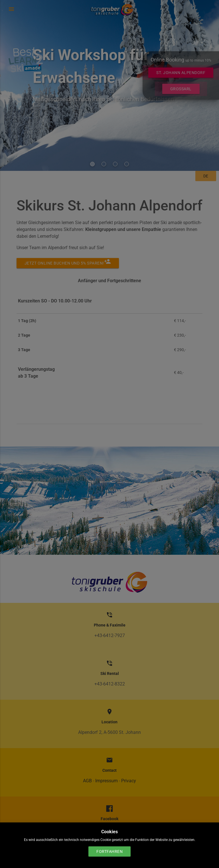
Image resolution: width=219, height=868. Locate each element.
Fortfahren (109, 851)
